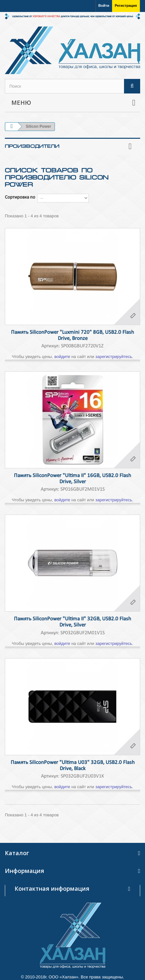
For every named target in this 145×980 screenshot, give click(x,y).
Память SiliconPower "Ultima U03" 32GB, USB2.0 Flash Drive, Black (73, 766)
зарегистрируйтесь (114, 357)
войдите (62, 357)
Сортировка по (20, 197)
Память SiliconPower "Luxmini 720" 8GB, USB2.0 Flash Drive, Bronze (72, 335)
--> (63, 198)
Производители (32, 146)
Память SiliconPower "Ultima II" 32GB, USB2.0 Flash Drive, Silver (72, 622)
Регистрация (126, 5)
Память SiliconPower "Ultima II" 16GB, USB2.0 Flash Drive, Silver (72, 479)
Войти (104, 5)
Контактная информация (52, 888)
